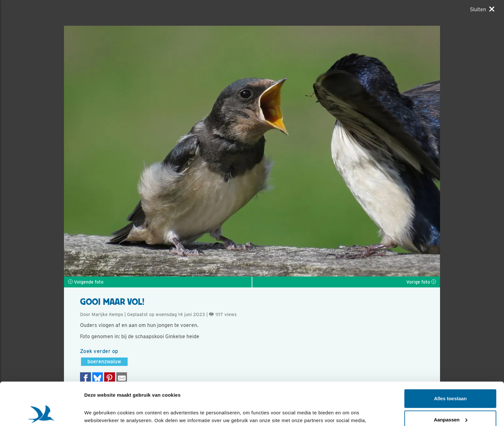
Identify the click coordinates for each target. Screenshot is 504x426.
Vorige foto (421, 282)
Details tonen (99, 413)
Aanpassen (451, 379)
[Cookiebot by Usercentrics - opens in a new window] (42, 413)
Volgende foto (86, 282)
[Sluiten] (482, 9)
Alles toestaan (450, 358)
